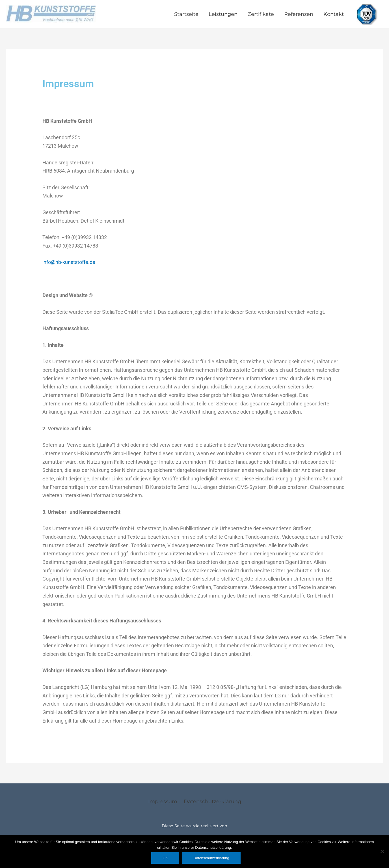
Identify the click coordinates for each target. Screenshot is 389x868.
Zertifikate (261, 14)
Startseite (186, 14)
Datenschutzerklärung (212, 802)
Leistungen (223, 14)
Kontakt (334, 14)
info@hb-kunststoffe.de (69, 262)
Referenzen (299, 14)
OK (165, 858)
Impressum (163, 802)
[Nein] (382, 851)
